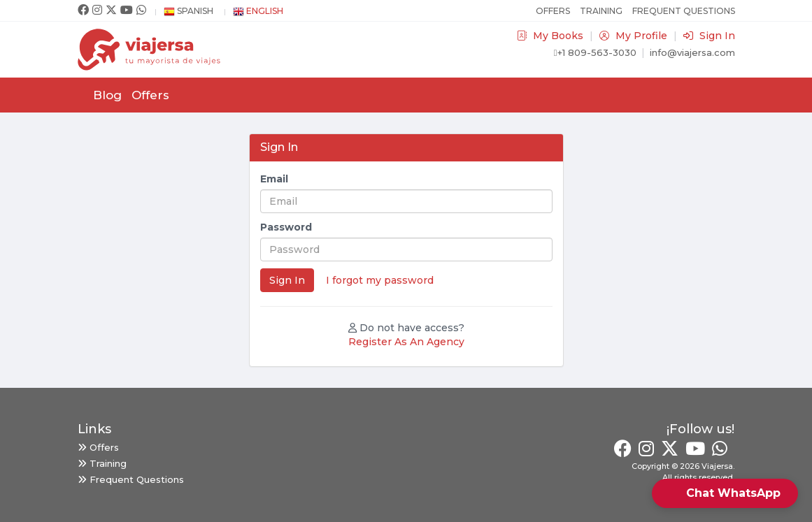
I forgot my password (380, 280)
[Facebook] (83, 10)
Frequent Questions (684, 11)
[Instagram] (97, 10)
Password (286, 227)
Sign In (709, 36)
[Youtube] (127, 10)
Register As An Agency (406, 342)
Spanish (188, 11)
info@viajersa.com (692, 52)
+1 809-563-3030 (595, 52)
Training (601, 11)
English (258, 11)
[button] (725, 493)
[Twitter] (111, 10)
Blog (107, 95)
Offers (553, 11)
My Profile (635, 36)
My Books (551, 36)
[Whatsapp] (141, 10)
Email (274, 179)
